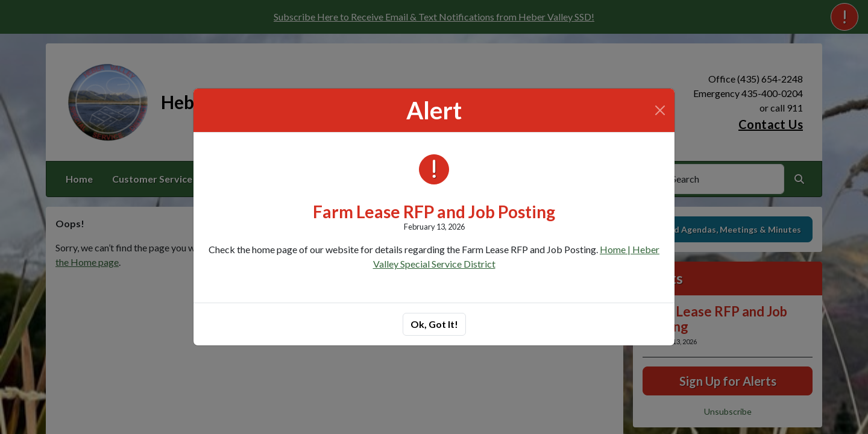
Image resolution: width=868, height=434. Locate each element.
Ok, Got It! (434, 324)
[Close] (660, 110)
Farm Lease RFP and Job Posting (434, 212)
